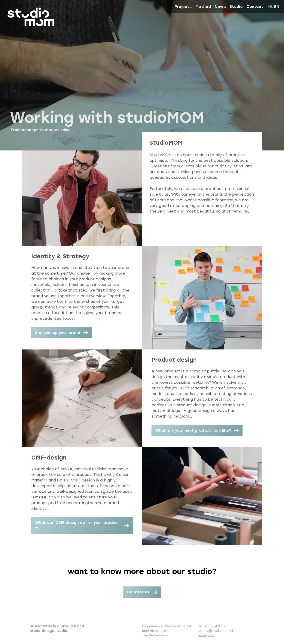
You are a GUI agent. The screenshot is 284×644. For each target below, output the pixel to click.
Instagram (206, 635)
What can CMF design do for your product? (76, 525)
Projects (183, 7)
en (277, 7)
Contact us (138, 592)
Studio (236, 7)
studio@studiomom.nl (216, 631)
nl (271, 7)
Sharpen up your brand (58, 333)
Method (203, 7)
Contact (255, 7)
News (220, 7)
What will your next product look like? (193, 430)
